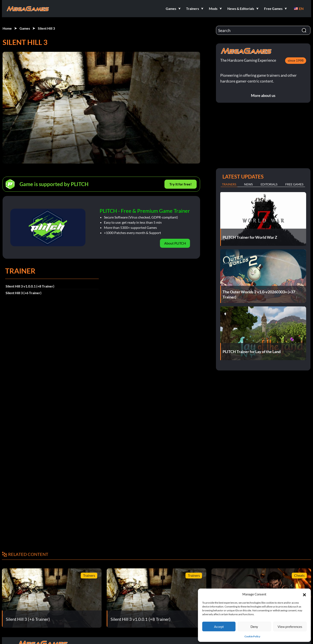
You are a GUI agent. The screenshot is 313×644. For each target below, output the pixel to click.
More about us (263, 95)
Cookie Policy (252, 636)
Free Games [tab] (294, 184)
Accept (219, 627)
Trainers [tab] (229, 184)
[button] (304, 594)
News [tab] (248, 184)
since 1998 (296, 60)
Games (25, 28)
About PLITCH (175, 243)
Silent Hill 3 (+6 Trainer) (24, 293)
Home (7, 28)
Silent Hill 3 (46, 28)
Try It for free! (181, 184)
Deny (254, 627)
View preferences (290, 627)
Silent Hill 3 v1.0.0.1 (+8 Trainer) (30, 286)
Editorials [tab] (269, 184)
